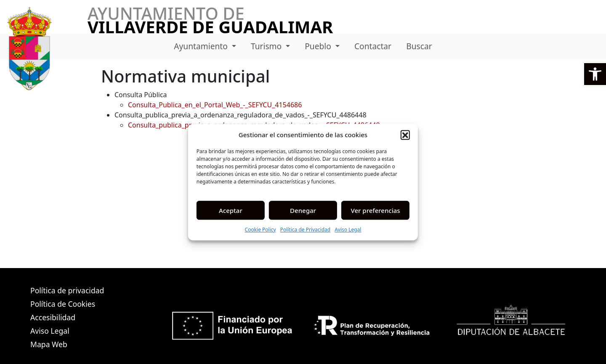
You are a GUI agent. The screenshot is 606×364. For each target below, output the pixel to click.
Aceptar (231, 210)
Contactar (373, 46)
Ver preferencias (376, 210)
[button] (595, 74)
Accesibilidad (53, 317)
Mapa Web (49, 344)
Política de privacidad (67, 290)
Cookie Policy (260, 230)
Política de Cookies (63, 304)
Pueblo (319, 46)
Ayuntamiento (202, 46)
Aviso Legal (348, 230)
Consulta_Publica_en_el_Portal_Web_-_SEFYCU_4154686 (215, 105)
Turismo (267, 46)
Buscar (419, 46)
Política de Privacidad (306, 230)
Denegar (303, 210)
